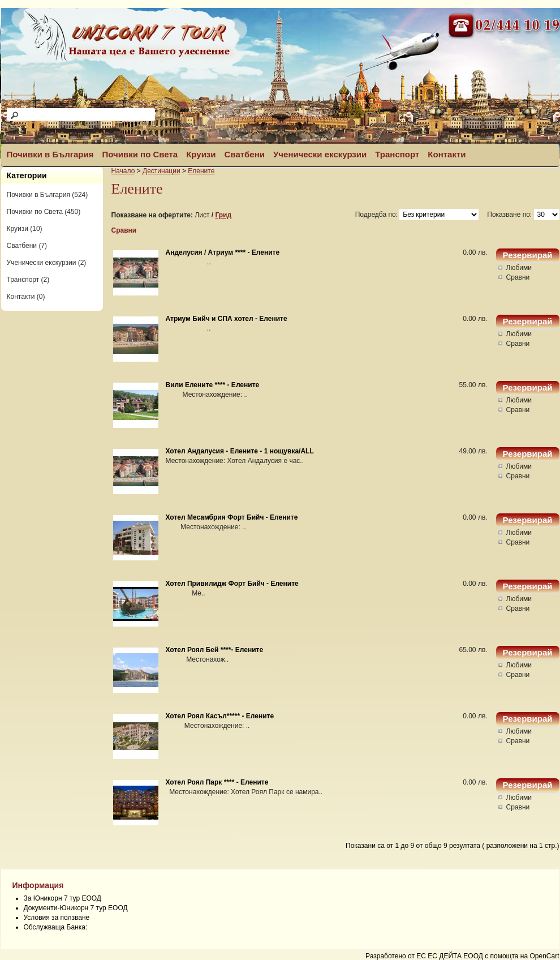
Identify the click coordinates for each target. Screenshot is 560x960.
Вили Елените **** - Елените (213, 385)
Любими (519, 268)
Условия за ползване (57, 918)
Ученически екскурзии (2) (47, 263)
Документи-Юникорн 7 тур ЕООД (76, 908)
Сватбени (245, 154)
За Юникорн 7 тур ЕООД (63, 898)
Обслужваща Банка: (56, 927)
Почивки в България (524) (48, 195)
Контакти (447, 154)
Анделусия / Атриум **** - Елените (223, 252)
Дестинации (161, 171)
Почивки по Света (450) (44, 212)
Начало (123, 171)
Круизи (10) (25, 229)
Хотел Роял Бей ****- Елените (215, 650)
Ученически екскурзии (320, 154)
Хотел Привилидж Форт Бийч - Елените (232, 584)
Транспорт (397, 154)
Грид (223, 215)
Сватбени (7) (27, 246)
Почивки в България (50, 154)
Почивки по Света (140, 154)
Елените (201, 171)
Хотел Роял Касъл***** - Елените (220, 716)
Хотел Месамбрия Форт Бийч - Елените (232, 517)
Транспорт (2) (28, 280)
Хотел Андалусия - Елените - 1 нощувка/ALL (240, 451)
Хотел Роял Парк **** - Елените (217, 782)
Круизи (201, 154)
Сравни (124, 230)
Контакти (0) (26, 297)
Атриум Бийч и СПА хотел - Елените (227, 319)
